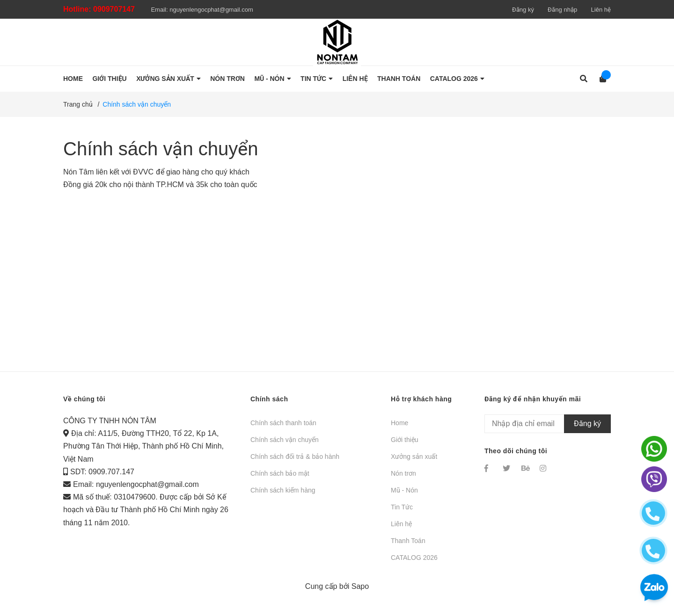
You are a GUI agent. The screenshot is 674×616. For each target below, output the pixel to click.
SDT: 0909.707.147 (102, 472)
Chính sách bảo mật (280, 473)
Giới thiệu (405, 440)
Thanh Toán (408, 541)
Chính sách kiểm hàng (283, 490)
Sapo (360, 586)
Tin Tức (402, 507)
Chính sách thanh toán (283, 423)
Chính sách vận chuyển (161, 149)
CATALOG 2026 (414, 558)
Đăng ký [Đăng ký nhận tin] (587, 424)
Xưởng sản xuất (414, 457)
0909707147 (114, 9)
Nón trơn (403, 473)
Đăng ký (523, 10)
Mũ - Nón (404, 490)
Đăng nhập (562, 10)
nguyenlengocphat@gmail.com (211, 10)
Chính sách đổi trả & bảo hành (295, 457)
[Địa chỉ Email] (548, 424)
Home (399, 423)
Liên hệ (601, 10)
